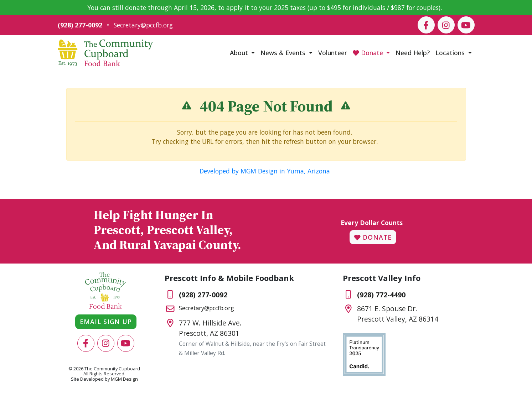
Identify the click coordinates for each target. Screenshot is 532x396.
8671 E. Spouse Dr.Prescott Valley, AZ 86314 (398, 314)
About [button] (240, 53)
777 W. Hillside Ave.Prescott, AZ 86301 (210, 328)
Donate (373, 237)
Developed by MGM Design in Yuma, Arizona (265, 171)
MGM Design (124, 379)
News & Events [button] (284, 53)
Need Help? (413, 53)
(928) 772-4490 (381, 295)
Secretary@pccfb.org (143, 25)
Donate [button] (369, 53)
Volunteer (333, 53)
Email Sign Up (106, 322)
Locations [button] (451, 53)
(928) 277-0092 (80, 25)
